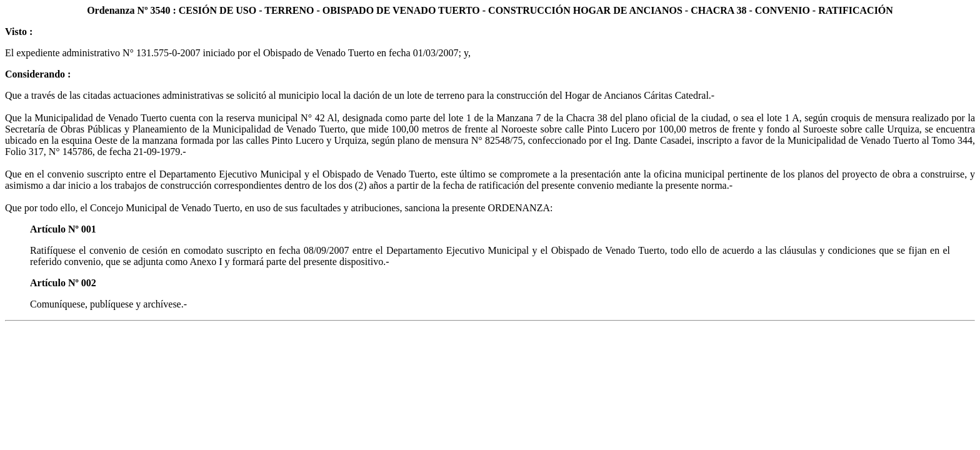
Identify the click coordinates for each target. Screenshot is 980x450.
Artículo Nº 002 (63, 283)
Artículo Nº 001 (63, 229)
